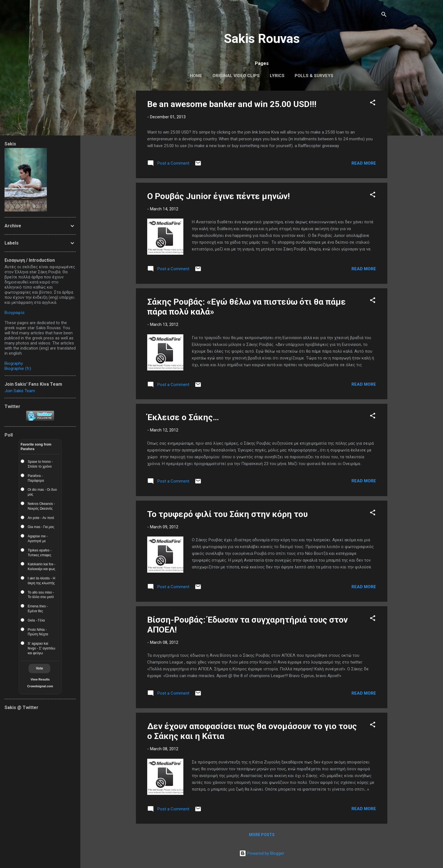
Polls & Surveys (314, 76)
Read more (364, 163)
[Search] (384, 15)
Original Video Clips (236, 76)
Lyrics (277, 76)
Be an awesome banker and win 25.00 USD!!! (232, 104)
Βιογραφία (14, 313)
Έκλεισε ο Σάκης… (183, 417)
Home (196, 76)
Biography (14, 363)
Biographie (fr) (18, 368)
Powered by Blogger (262, 853)
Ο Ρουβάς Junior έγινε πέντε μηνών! (219, 196)
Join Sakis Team (20, 391)
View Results (40, 679)
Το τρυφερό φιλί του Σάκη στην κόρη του (227, 514)
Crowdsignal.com (40, 686)
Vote (39, 668)
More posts (262, 835)
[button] (373, 103)
